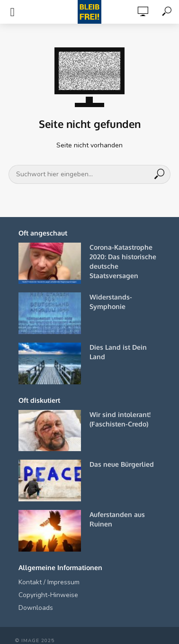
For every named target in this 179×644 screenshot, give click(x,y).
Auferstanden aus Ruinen (117, 519)
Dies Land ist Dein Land (118, 352)
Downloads (36, 608)
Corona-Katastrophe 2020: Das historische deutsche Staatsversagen (123, 261)
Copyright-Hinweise (48, 595)
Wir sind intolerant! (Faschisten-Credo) (120, 419)
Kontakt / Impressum (49, 582)
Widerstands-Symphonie (111, 302)
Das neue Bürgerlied (122, 464)
